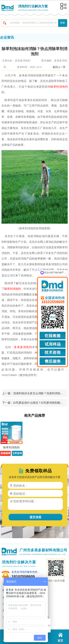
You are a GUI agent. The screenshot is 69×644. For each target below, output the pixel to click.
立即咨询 (17, 453)
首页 (60, 637)
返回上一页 (59, 67)
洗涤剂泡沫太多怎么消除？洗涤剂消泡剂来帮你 (39, 393)
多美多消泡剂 (23, 347)
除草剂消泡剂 (59, 87)
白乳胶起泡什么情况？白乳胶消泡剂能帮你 (39, 403)
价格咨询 (6, 453)
